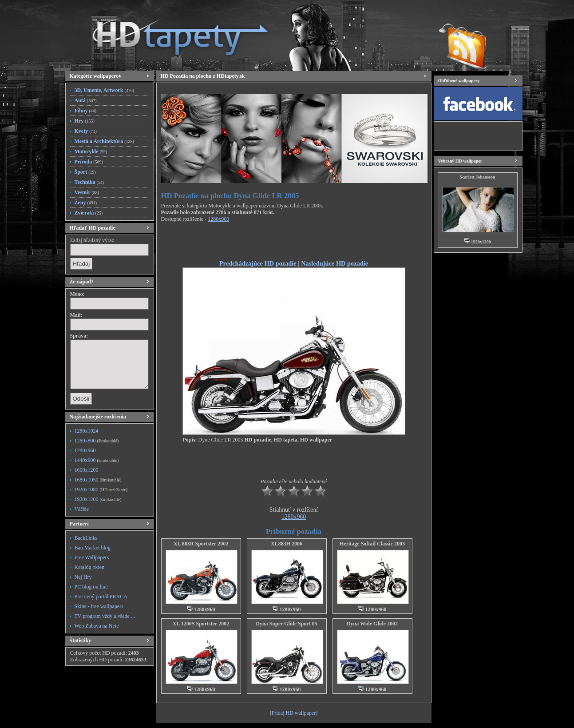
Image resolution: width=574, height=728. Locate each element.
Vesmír (87, 192)
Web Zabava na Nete (97, 626)
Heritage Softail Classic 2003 (372, 544)
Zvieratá (89, 213)
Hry (85, 121)
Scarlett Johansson (477, 177)
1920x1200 (98, 499)
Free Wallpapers (92, 557)
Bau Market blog (93, 548)
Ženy (86, 203)
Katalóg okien (90, 567)
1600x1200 (87, 470)
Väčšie (82, 509)
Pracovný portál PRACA (101, 597)
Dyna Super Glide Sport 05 (286, 624)
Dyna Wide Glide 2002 (372, 624)
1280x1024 (87, 431)
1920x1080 (101, 489)
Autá (86, 100)
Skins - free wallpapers (99, 606)
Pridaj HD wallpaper (294, 713)
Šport (85, 172)
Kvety (86, 131)
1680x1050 (98, 480)
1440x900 (97, 460)
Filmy (86, 111)
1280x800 (97, 441)
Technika (89, 182)
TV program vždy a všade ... (105, 616)
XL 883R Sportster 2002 (201, 544)
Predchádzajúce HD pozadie (258, 263)
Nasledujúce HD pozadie (335, 263)
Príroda (89, 162)
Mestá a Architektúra (104, 141)
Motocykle (91, 151)
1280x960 (85, 450)
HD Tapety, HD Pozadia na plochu (172, 33)
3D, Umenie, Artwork (105, 90)
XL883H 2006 (287, 544)
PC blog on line (91, 587)
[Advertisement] (294, 243)
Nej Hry (83, 577)
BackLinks (86, 538)
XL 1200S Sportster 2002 (201, 624)
